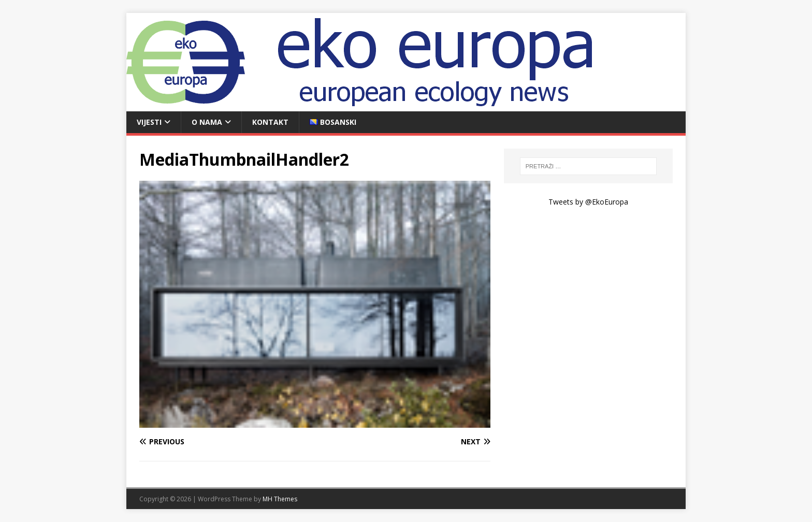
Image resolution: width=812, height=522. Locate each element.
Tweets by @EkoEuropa (588, 202)
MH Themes (280, 499)
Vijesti (149, 122)
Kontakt (270, 122)
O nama (207, 122)
